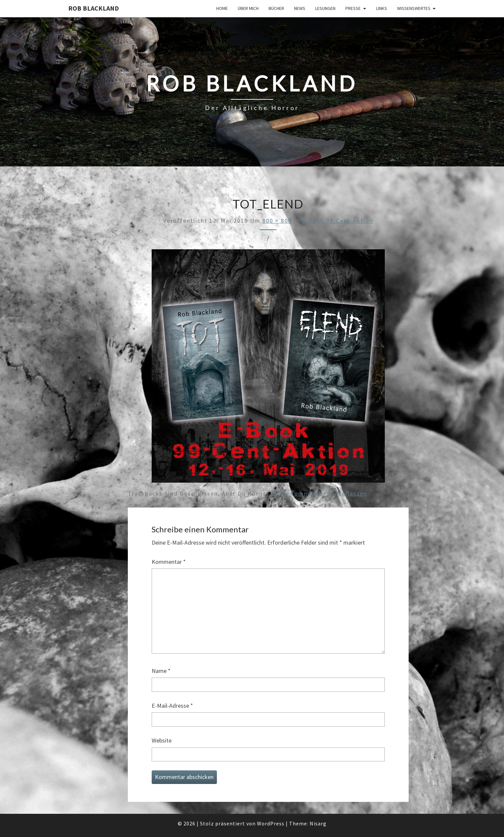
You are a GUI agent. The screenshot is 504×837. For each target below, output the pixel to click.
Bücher (276, 8)
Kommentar (169, 562)
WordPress (271, 823)
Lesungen (325, 8)
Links (382, 8)
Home (222, 8)
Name (161, 671)
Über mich (248, 8)
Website (162, 740)
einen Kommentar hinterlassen (319, 493)
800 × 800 (277, 221)
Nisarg (318, 823)
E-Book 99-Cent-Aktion (337, 221)
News (300, 8)
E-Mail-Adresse (172, 706)
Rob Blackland (94, 8)
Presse (353, 8)
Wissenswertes (414, 8)
